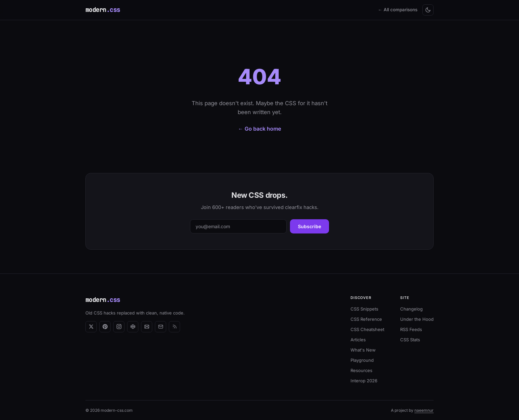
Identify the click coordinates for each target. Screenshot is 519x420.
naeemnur (424, 410)
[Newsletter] (147, 327)
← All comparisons (398, 10)
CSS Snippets (364, 309)
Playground (362, 360)
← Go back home (259, 129)
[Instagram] (119, 327)
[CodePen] (133, 327)
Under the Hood (417, 319)
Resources (361, 370)
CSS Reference (366, 319)
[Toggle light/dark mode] (428, 10)
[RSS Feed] (174, 327)
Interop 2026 (364, 381)
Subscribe (309, 226)
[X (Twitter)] (91, 327)
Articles (358, 340)
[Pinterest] (105, 327)
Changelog (411, 309)
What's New (363, 350)
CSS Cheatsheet (367, 329)
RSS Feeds (411, 329)
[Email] (161, 327)
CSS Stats (410, 340)
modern (103, 10)
